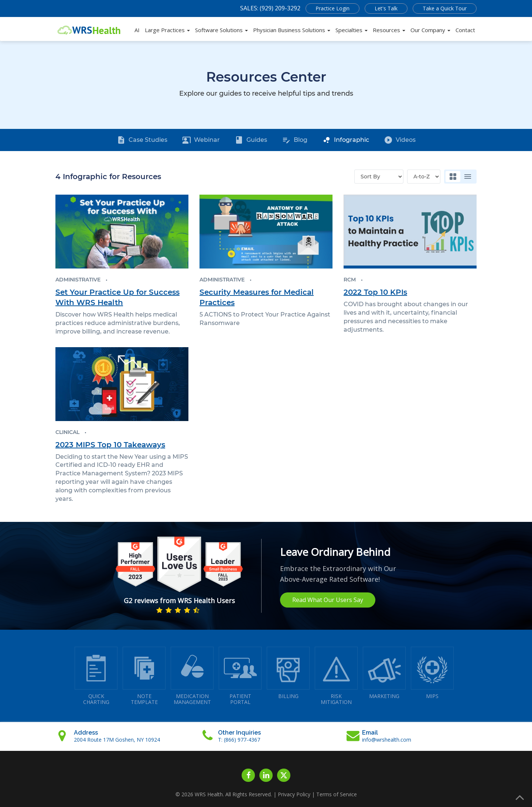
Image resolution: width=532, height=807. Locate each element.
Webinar (201, 140)
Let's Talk (386, 8)
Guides (251, 140)
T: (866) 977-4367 (239, 740)
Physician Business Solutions (292, 30)
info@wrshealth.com (387, 740)
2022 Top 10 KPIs (375, 292)
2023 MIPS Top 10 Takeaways (110, 445)
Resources (389, 30)
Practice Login (332, 8)
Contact (465, 30)
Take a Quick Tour (445, 8)
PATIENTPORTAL (240, 676)
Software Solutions (221, 30)
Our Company (430, 30)
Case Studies (142, 140)
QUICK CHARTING (96, 676)
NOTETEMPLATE (144, 676)
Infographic (346, 140)
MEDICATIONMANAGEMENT (192, 676)
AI (137, 30)
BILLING (288, 673)
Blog (295, 140)
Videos (400, 140)
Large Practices (167, 30)
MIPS (432, 673)
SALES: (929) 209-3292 (270, 8)
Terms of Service (337, 794)
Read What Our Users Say (328, 600)
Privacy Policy (294, 794)
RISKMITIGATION (336, 676)
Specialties (352, 30)
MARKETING (384, 673)
